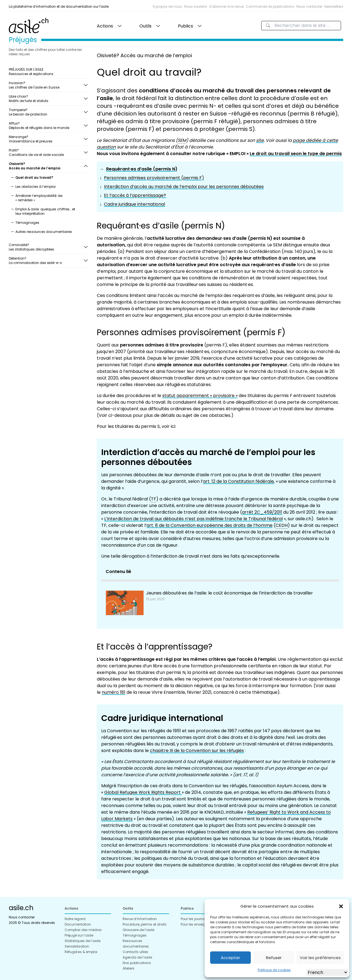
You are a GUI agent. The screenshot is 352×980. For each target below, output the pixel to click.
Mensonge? (46, 139)
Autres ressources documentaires (44, 232)
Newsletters (334, 6)
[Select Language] (327, 972)
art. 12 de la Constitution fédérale (238, 481)
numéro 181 (114, 692)
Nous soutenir (196, 6)
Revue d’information (140, 919)
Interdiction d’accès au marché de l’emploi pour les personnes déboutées (184, 187)
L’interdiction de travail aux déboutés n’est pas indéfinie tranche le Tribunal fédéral (193, 519)
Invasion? (46, 85)
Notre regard (75, 919)
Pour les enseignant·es (199, 924)
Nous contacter (309, 6)
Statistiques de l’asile (82, 941)
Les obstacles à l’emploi (35, 187)
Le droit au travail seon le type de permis (296, 154)
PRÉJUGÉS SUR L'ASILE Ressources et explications (31, 72)
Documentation (78, 924)
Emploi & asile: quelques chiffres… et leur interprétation (45, 211)
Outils (145, 26)
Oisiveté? (46, 166)
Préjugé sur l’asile (79, 935)
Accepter (230, 958)
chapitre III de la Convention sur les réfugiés (197, 751)
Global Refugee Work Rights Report (143, 792)
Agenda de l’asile (137, 957)
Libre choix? (46, 99)
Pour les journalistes (197, 919)
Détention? (46, 261)
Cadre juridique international (134, 204)
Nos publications (137, 963)
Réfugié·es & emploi (81, 952)
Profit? (46, 152)
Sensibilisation (77, 946)
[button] (341, 906)
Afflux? (46, 126)
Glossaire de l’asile (138, 930)
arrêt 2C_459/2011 (262, 512)
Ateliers (129, 968)
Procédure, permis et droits (145, 924)
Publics (185, 26)
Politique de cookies (274, 970)
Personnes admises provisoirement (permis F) (154, 178)
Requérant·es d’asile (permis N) (142, 169)
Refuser (274, 958)
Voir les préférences (320, 958)
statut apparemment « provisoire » (200, 396)
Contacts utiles (135, 952)
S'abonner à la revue (226, 6)
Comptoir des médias (83, 930)
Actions (105, 26)
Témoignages (27, 223)
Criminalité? (46, 247)
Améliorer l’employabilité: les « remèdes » (39, 198)
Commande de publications (270, 6)
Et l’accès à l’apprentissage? (135, 195)
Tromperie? (46, 112)
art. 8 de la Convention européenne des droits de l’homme (210, 525)
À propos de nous (167, 6)
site (260, 140)
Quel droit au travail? (34, 177)
